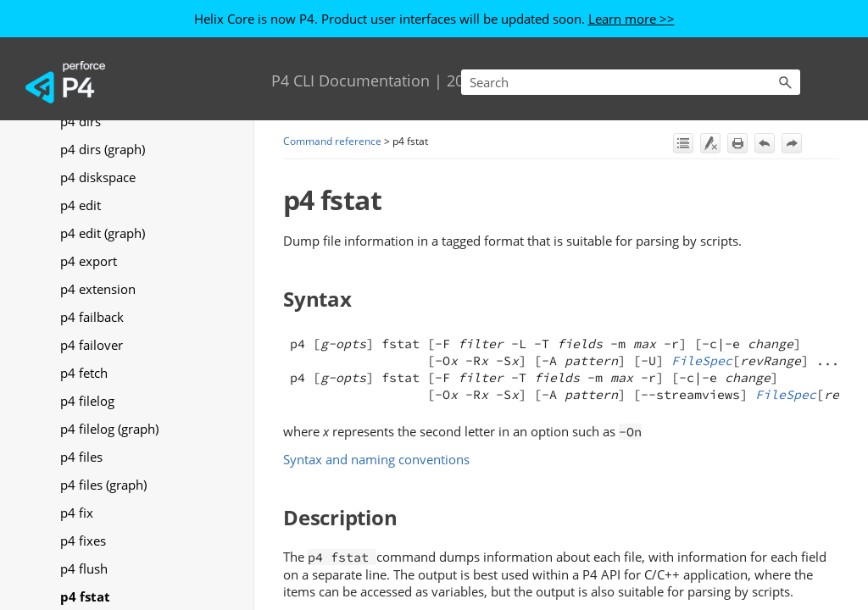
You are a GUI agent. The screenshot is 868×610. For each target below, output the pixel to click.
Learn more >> (632, 19)
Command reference (332, 141)
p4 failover (92, 345)
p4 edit (81, 205)
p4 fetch (84, 373)
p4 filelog (87, 401)
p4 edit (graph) (103, 233)
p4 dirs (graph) (103, 149)
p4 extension (98, 289)
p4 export (89, 261)
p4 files (81, 457)
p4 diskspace (98, 177)
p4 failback (92, 317)
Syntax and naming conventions (376, 459)
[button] (785, 82)
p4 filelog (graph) (109, 429)
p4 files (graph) (103, 485)
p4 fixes (83, 541)
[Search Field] (631, 82)
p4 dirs (81, 121)
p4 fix (77, 513)
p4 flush (84, 568)
